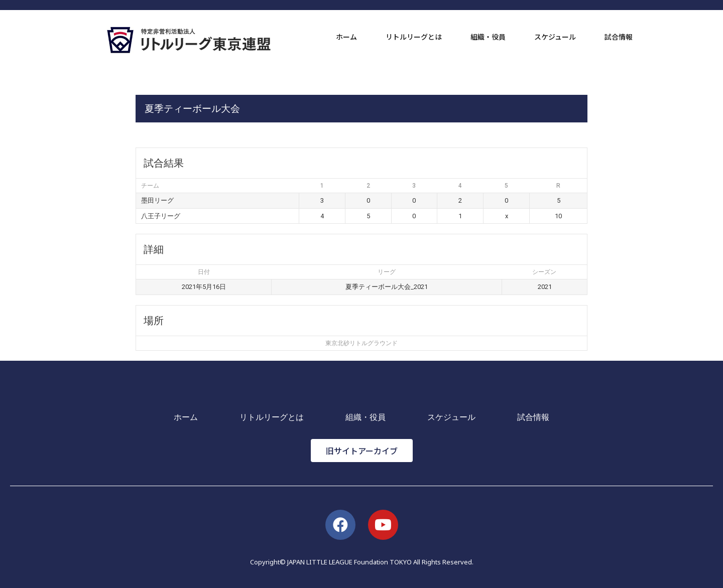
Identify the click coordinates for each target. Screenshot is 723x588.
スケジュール (555, 37)
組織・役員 (488, 37)
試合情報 (619, 37)
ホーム (346, 37)
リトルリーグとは (414, 37)
